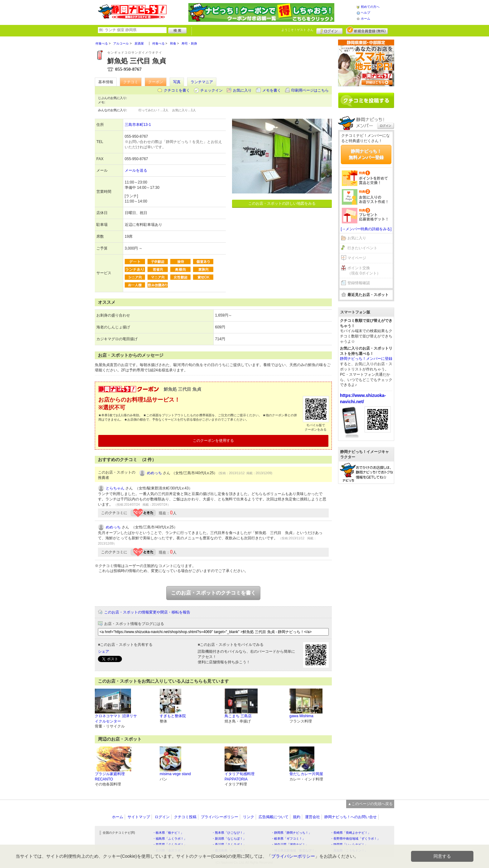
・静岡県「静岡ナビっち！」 (291, 833)
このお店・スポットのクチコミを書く (213, 593)
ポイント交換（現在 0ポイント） (364, 271)
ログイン (329, 30)
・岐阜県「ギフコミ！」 (288, 839)
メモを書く (272, 90)
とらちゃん (115, 488)
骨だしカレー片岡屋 (306, 774)
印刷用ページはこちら (310, 90)
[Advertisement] (366, 584)
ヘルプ (366, 13)
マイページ (357, 258)
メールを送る (136, 170)
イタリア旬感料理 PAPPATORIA (240, 777)
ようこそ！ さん (297, 30)
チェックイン (211, 90)
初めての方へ (370, 7)
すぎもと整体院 (173, 716)
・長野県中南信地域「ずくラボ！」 (355, 839)
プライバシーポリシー (220, 817)
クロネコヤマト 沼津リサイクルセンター (116, 719)
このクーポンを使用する (213, 441)
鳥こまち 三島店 (238, 716)
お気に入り (242, 90)
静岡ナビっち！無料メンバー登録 (366, 154)
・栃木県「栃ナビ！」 (168, 833)
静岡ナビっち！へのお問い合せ (351, 817)
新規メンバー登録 (367, 30)
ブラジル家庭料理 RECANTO (110, 777)
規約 (297, 817)
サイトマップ (139, 817)
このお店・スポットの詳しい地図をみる (282, 203)
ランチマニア (202, 82)
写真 (177, 82)
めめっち (154, 473)
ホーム (366, 19)
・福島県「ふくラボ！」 (170, 839)
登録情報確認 (359, 283)
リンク (249, 817)
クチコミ (131, 82)
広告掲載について (274, 817)
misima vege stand (175, 774)
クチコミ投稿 (185, 817)
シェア (104, 651)
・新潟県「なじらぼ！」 (229, 839)
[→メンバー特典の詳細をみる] (366, 229)
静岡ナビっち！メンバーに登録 (366, 359)
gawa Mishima (301, 716)
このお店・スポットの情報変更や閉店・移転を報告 (147, 612)
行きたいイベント (362, 248)
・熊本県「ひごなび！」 (229, 833)
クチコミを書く (177, 90)
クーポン (156, 82)
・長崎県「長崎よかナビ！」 (351, 833)
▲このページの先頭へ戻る (370, 804)
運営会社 (312, 817)
